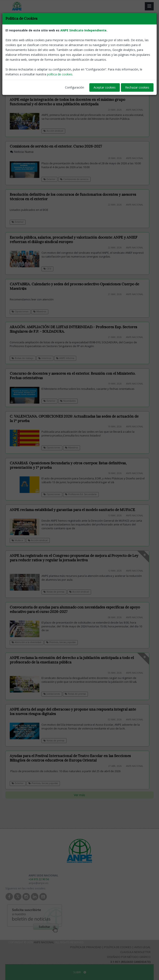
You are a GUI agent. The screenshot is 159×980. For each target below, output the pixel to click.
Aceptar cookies (105, 87)
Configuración (75, 87)
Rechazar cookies (137, 87)
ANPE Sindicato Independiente (83, 30)
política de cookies (60, 74)
